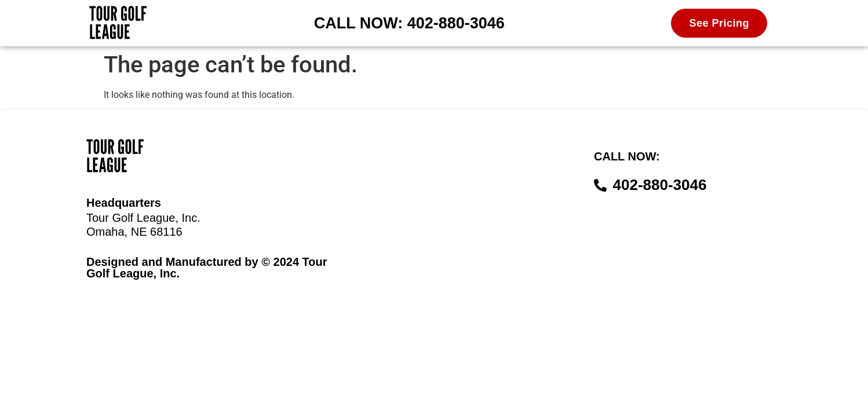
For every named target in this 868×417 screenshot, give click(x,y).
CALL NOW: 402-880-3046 (409, 23)
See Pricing (719, 23)
